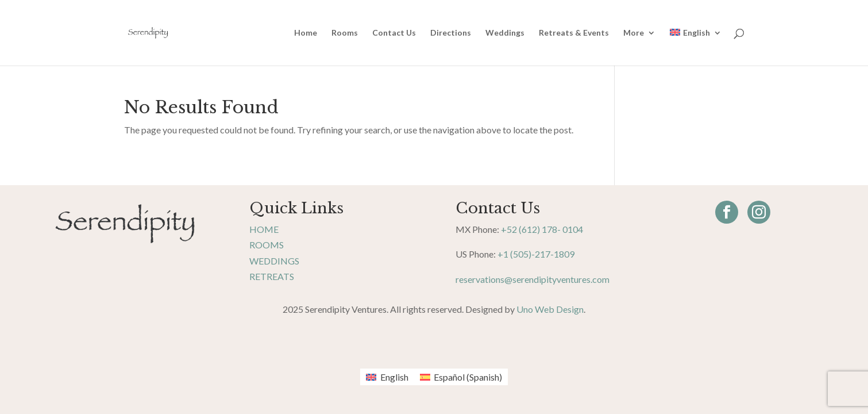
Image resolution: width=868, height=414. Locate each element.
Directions (451, 33)
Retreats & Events (574, 33)
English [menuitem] (394, 377)
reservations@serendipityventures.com (533, 279)
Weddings (505, 33)
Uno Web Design (550, 309)
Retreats (272, 276)
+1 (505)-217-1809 (536, 254)
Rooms (345, 33)
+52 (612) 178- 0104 (542, 229)
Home (306, 33)
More (634, 33)
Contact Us (394, 33)
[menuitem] (695, 47)
